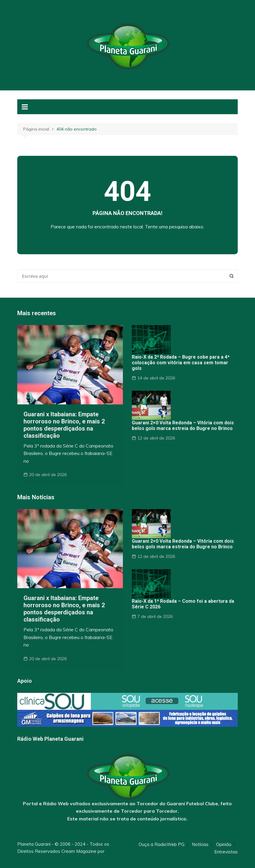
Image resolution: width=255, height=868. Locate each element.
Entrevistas (226, 852)
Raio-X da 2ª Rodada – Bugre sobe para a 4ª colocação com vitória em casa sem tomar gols (181, 363)
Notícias (200, 845)
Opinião (224, 845)
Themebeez (30, 858)
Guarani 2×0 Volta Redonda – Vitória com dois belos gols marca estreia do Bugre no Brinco (183, 426)
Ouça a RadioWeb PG (162, 845)
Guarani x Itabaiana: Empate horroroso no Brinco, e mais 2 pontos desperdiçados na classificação (64, 425)
